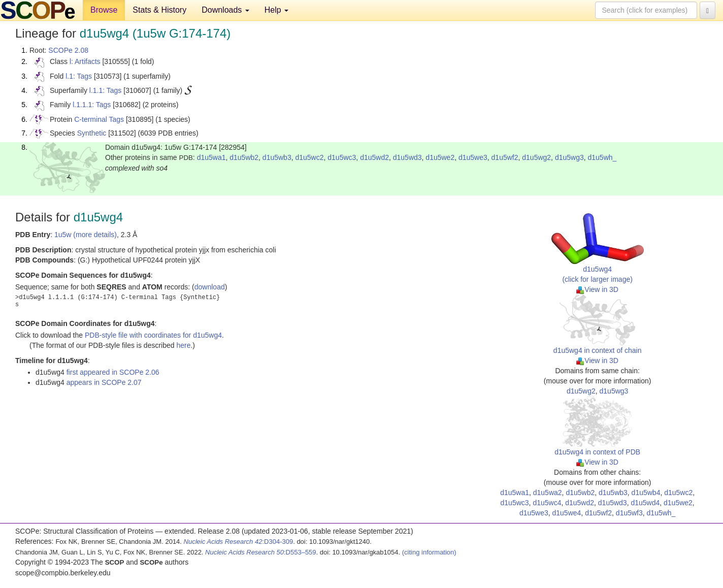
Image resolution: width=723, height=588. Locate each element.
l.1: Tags (79, 76)
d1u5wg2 (536, 157)
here (183, 345)
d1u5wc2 (309, 157)
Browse (104, 10)
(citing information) (429, 552)
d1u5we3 (473, 157)
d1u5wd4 (645, 503)
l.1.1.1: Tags (92, 105)
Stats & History (159, 10)
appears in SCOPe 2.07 (104, 382)
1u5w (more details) (86, 235)
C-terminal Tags (99, 119)
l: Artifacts (85, 61)
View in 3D (597, 289)
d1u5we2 (440, 157)
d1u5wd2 (374, 157)
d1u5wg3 (569, 157)
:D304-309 (239, 542)
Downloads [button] (225, 10)
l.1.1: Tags (106, 90)
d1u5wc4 (547, 503)
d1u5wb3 (277, 157)
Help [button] (276, 10)
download (210, 287)
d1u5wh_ (602, 157)
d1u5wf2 (505, 157)
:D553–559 (261, 552)
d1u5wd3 (407, 157)
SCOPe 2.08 (68, 50)
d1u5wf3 (629, 513)
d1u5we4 (567, 513)
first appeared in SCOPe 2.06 (113, 372)
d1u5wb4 (646, 493)
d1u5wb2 (244, 157)
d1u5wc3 (342, 157)
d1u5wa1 (211, 157)
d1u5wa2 (548, 493)
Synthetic (92, 133)
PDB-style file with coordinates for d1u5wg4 (153, 335)
